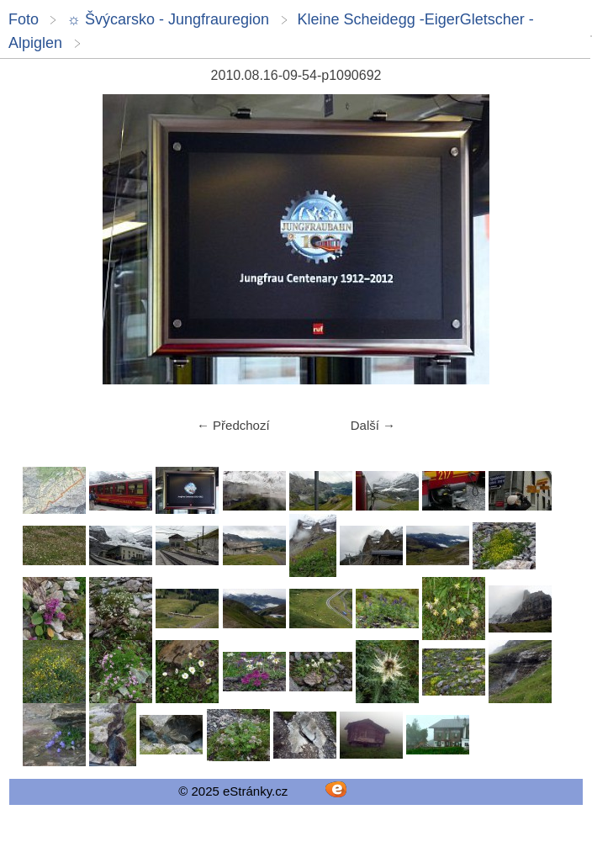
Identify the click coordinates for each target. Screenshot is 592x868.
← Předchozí (233, 425)
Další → (373, 425)
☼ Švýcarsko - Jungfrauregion (168, 19)
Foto (24, 19)
